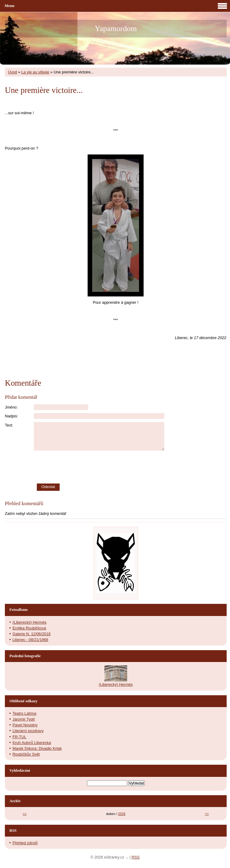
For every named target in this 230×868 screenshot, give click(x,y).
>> (207, 814)
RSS (136, 857)
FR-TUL (19, 737)
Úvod (12, 72)
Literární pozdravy (28, 731)
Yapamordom (116, 28)
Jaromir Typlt (24, 719)
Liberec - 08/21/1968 (30, 640)
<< (25, 814)
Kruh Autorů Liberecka (32, 743)
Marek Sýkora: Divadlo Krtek (37, 748)
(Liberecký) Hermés (30, 622)
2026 (122, 814)
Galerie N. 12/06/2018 (31, 634)
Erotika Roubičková (29, 628)
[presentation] (130, 467)
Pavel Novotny (25, 725)
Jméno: (11, 407)
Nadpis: (11, 416)
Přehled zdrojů (25, 843)
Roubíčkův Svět (26, 754)
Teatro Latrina (24, 713)
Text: (9, 425)
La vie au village (35, 72)
